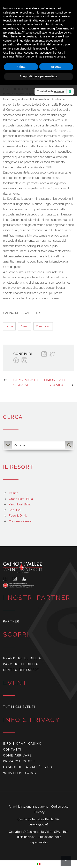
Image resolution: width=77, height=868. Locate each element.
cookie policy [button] (63, 33)
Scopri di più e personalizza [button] (38, 76)
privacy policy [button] (33, 16)
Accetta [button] (56, 67)
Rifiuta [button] (21, 67)
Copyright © (18, 832)
